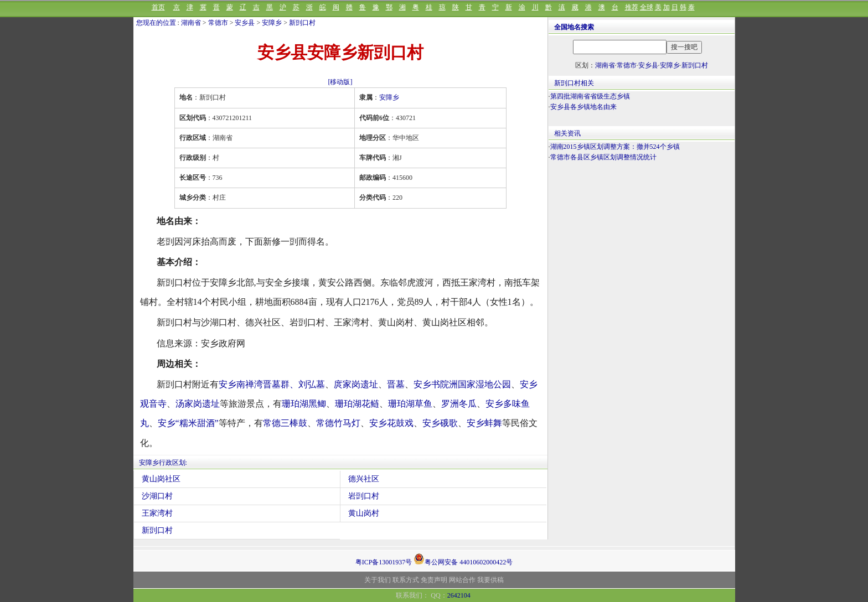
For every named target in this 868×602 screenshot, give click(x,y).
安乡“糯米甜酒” (188, 423)
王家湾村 (157, 513)
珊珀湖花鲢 (357, 404)
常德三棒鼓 (285, 423)
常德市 (218, 23)
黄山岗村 (364, 513)
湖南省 (191, 23)
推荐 (632, 7)
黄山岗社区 (161, 479)
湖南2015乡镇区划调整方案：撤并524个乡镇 (615, 147)
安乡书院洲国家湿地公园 (462, 384)
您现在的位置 (156, 23)
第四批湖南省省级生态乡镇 (590, 96)
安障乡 (272, 23)
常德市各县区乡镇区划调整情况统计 (603, 157)
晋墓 (396, 384)
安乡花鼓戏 (391, 423)
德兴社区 (364, 479)
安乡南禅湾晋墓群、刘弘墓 (272, 384)
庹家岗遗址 (356, 384)
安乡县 (245, 23)
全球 (647, 7)
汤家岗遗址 (198, 404)
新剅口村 (302, 23)
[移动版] (340, 82)
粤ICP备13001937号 (384, 562)
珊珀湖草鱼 (410, 404)
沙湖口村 (157, 496)
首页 (158, 7)
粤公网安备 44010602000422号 (463, 559)
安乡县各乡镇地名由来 (583, 107)
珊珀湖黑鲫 (304, 404)
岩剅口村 (364, 496)
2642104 (459, 595)
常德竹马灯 (338, 423)
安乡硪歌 (440, 423)
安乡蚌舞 (484, 423)
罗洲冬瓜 (459, 404)
